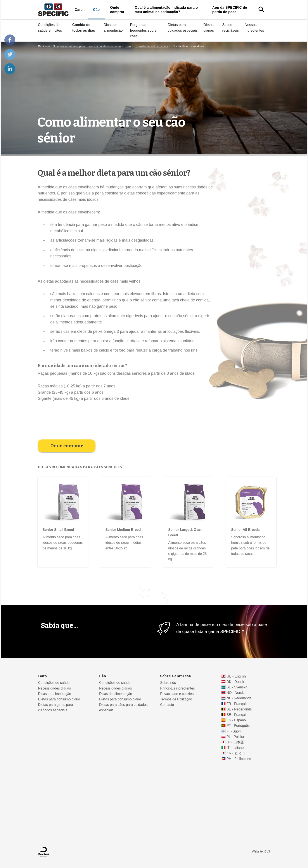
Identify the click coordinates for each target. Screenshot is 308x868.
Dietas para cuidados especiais (183, 27)
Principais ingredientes (177, 688)
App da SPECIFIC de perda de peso (230, 10)
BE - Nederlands (239, 709)
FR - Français (237, 704)
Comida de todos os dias (84, 27)
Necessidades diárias (55, 688)
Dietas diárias (209, 27)
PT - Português (238, 726)
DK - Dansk (235, 682)
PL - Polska (235, 737)
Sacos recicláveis (231, 27)
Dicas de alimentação (113, 27)
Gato (79, 10)
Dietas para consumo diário (59, 699)
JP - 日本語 (235, 742)
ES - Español (237, 720)
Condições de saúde (54, 683)
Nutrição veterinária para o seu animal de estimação (87, 46)
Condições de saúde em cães (50, 27)
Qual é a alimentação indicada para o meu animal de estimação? (166, 10)
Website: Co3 (261, 852)
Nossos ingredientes (254, 27)
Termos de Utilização (176, 699)
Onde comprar (117, 10)
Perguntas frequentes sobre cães (143, 30)
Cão (96, 10)
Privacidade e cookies (177, 694)
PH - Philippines (239, 759)
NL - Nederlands (239, 698)
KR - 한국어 (236, 753)
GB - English (236, 676)
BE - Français (237, 715)
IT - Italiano (235, 748)
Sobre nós (168, 683)
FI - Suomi (234, 731)
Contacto (167, 705)
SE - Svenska (237, 687)
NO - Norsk (235, 693)
